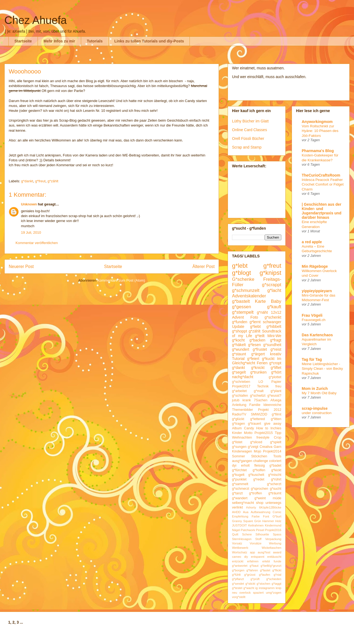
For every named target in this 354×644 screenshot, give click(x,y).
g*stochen (264, 584)
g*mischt (275, 475)
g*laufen (265, 575)
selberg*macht (243, 503)
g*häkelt (239, 345)
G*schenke (243, 279)
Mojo (257, 451)
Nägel (236, 530)
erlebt (266, 561)
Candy (249, 428)
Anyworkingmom (317, 122)
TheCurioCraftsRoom (321, 175)
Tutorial (238, 359)
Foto (254, 317)
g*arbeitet (239, 391)
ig (257, 588)
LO (261, 382)
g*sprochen (260, 489)
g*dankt (27, 181)
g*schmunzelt (246, 290)
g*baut (254, 566)
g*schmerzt (241, 489)
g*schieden (274, 579)
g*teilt (260, 336)
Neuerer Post (21, 266)
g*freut (40, 181)
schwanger (272, 322)
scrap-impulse (315, 408)
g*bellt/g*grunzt (271, 566)
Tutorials (95, 41)
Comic (277, 512)
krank (247, 400)
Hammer (268, 521)
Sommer (239, 456)
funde (277, 561)
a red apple (312, 242)
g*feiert (253, 359)
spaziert (258, 593)
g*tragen (239, 424)
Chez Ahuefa (36, 20)
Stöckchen (259, 456)
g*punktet (239, 479)
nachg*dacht (243, 377)
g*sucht (276, 489)
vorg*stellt (239, 597)
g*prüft (255, 579)
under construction (317, 413)
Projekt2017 (241, 386)
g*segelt (239, 372)
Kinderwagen (242, 451)
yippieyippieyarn (317, 291)
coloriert (275, 461)
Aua (246, 512)
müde (277, 498)
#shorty (251, 507)
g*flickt (277, 570)
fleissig (260, 466)
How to (262, 428)
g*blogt (242, 273)
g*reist (276, 349)
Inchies (276, 428)
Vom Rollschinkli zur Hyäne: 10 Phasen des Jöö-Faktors (320, 131)
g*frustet (260, 349)
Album (237, 428)
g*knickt (258, 368)
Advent (238, 317)
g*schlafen (240, 396)
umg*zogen (274, 593)
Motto (248, 433)
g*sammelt (240, 484)
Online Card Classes (249, 130)
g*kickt (276, 470)
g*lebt (240, 266)
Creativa (266, 447)
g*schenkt (273, 317)
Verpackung (273, 539)
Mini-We (274, 336)
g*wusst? (274, 396)
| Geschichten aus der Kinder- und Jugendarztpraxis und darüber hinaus (322, 211)
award (277, 552)
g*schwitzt (258, 396)
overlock (245, 593)
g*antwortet (240, 566)
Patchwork (248, 530)
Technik (263, 386)
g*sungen (239, 447)
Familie (255, 405)
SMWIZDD (259, 414)
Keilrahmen (256, 525)
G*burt (277, 516)
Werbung (275, 543)
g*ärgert (258, 354)
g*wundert (241, 349)
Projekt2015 (263, 433)
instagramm (267, 588)
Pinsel (260, 530)
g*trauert (254, 424)
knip (279, 588)
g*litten (276, 419)
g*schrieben (241, 382)
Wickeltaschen (271, 548)
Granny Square (242, 521)
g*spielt (276, 442)
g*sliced (256, 442)
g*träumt (275, 493)
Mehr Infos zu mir (59, 41)
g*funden (240, 322)
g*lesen (254, 345)
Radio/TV (239, 414)
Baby (276, 301)
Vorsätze (256, 543)
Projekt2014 (272, 451)
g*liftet (276, 368)
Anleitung (239, 405)
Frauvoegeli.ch (314, 320)
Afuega (276, 400)
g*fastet (265, 570)
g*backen (257, 340)
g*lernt (255, 322)
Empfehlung (240, 516)
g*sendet (238, 584)
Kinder (237, 433)
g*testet (237, 588)
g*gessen (242, 307)
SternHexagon (242, 539)
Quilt (235, 534)
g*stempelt (243, 312)
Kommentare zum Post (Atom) (121, 280)
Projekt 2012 (270, 410)
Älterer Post (204, 266)
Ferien (262, 363)
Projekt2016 (273, 530)
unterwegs (273, 503)
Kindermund (273, 525)
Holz (278, 521)
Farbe (256, 516)
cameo (237, 557)
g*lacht (274, 290)
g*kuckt (268, 359)
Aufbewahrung (261, 512)
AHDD (236, 512)
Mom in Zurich (315, 389)
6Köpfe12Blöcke (270, 507)
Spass (277, 534)
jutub (236, 400)
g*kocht (238, 340)
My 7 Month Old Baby (319, 393)
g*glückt (238, 419)
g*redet (259, 479)
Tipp (278, 433)
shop (260, 503)
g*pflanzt (238, 579)
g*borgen (238, 570)
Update (238, 326)
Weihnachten (242, 437)
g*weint (260, 498)
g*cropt (275, 363)
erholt (245, 466)
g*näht (262, 312)
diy (246, 557)
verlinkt (237, 507)
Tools (277, 456)
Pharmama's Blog (318, 151)
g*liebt (255, 326)
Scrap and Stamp (247, 147)
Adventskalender (249, 296)
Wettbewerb (240, 548)
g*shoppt (239, 331)
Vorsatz (237, 543)
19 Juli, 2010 (31, 232)
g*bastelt (241, 301)
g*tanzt (237, 493)
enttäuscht (274, 557)
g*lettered (258, 419)
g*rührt (276, 479)
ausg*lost (264, 552)
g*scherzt (274, 484)
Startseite (23, 41)
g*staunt (239, 354)
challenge (261, 461)
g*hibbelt (274, 326)
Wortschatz (240, 552)
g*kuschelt (256, 475)
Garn (277, 447)
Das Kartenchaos (317, 335)
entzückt (238, 561)
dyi (234, 466)
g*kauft (274, 307)
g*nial (277, 575)
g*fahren (252, 570)
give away (273, 424)
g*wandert (240, 498)
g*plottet (275, 377)
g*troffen (256, 493)
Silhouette (262, 534)
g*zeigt (253, 447)
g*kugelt (238, 475)
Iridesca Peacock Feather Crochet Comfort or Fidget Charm (323, 184)
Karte (260, 301)
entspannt (257, 557)
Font (266, 516)
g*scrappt (272, 285)
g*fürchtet (239, 470)
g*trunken (258, 372)
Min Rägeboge (315, 266)
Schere (247, 534)
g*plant (276, 391)
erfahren (253, 561)
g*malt (259, 391)
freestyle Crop (269, 437)
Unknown (29, 204)
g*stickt (250, 584)
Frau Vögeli (312, 315)
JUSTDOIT (239, 525)
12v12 (276, 312)
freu (278, 386)
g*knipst (270, 273)
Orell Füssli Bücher (248, 138)
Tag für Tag (312, 359)
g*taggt (277, 584)
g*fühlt (236, 575)
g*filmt (277, 414)
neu (235, 593)
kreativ (276, 354)
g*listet (237, 442)
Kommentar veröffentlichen (37, 243)
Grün (258, 521)
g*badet (275, 466)
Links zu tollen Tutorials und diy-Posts (149, 41)
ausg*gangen (242, 461)
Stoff (258, 539)
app (253, 552)
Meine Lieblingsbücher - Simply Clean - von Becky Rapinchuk (322, 369)
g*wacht (249, 588)
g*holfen (259, 470)
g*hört (276, 372)
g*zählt (53, 181)
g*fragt (276, 340)
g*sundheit (272, 345)
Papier (276, 382)
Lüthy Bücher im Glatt (250, 121)
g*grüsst (250, 575)
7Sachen (261, 400)
